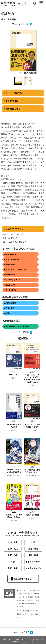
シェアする (24, 24)
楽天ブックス (11, 285)
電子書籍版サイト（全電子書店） (18, 326)
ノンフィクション (33, 568)
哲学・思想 (13, 549)
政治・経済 (13, 542)
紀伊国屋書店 (11, 265)
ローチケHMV (11, 290)
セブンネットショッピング (16, 270)
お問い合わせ (40, 639)
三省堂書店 (10, 308)
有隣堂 (8, 313)
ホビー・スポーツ (33, 562)
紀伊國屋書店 (11, 303)
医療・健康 (13, 568)
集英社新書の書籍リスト (23, 579)
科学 (13, 562)
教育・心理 (13, 555)
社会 (33, 542)
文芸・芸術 (33, 555)
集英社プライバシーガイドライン (25, 639)
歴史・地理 (33, 549)
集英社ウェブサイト (8, 639)
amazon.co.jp (11, 254)
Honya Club (10, 275)
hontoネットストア (13, 280)
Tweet (15, 24)
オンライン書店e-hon (14, 259)
